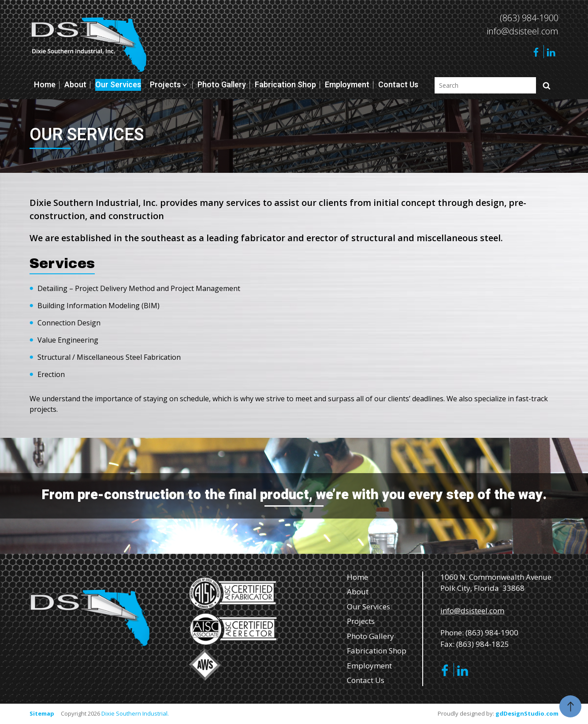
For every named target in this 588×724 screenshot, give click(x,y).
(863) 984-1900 (529, 18)
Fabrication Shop (285, 85)
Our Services (118, 85)
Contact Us (398, 85)
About (75, 85)
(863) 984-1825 (483, 644)
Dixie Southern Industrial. (135, 713)
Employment (347, 85)
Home (45, 85)
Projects (169, 85)
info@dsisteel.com (523, 31)
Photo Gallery (222, 85)
